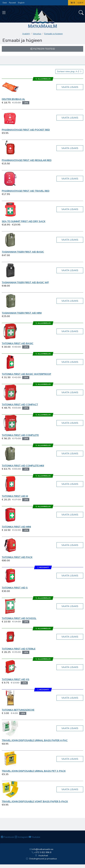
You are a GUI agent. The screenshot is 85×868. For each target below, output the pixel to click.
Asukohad (41, 856)
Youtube (34, 837)
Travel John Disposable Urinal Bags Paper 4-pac (35, 740)
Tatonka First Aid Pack (17, 557)
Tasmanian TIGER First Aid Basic (23, 252)
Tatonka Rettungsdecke (18, 710)
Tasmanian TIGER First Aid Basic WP (25, 283)
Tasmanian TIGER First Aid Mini (22, 313)
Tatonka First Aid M (15, 496)
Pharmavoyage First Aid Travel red (26, 191)
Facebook (8, 837)
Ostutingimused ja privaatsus (42, 859)
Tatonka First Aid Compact (20, 405)
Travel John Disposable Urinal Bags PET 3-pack (34, 771)
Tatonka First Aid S (15, 588)
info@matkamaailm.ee (42, 849)
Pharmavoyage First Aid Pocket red (26, 130)
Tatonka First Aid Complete (20, 435)
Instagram (21, 837)
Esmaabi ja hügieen (54, 34)
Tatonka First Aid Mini (16, 527)
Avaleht (26, 34)
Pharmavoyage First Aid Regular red (27, 160)
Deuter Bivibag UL (13, 99)
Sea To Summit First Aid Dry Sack (24, 221)
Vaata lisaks (70, 87)
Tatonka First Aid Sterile (19, 649)
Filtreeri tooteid (43, 49)
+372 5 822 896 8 (42, 852)
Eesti (5, 3)
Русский (12, 3)
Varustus (37, 34)
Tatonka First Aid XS (16, 679)
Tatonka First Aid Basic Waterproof (27, 374)
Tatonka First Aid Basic (18, 343)
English (21, 3)
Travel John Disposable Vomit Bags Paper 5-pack (35, 802)
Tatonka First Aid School (19, 618)
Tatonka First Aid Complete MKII (23, 466)
